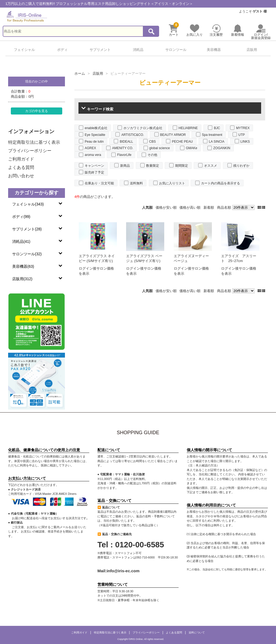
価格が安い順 (166, 207)
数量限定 (153, 166)
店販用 (252, 50)
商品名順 (224, 207)
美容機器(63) (23, 266)
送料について (197, 632)
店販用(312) (22, 279)
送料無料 (136, 183)
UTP (242, 135)
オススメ (211, 166)
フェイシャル (24, 50)
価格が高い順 (190, 207)
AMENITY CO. (123, 148)
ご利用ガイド (21, 159)
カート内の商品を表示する (221, 183)
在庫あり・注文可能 (99, 183)
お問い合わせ (21, 176)
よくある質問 (21, 167)
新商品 (125, 166)
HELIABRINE (188, 128)
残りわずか (241, 166)
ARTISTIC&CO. (133, 135)
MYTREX (243, 128)
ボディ (62, 50)
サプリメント (100, 50)
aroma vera (93, 155)
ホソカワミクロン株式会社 (143, 128)
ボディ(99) (21, 217)
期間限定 (182, 166)
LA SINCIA (217, 142)
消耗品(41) (21, 241)
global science (160, 148)
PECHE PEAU (182, 142)
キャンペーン (94, 166)
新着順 (209, 207)
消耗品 (138, 50)
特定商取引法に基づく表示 (34, 142)
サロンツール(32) (27, 254)
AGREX (90, 148)
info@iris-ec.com (123, 571)
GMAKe (192, 148)
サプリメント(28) (27, 229)
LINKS (245, 142)
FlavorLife (124, 155)
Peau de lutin (94, 142)
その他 (152, 155)
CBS (152, 142)
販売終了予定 (94, 172)
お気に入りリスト (172, 183)
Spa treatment (212, 135)
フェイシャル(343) (28, 204)
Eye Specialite (95, 135)
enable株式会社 (96, 128)
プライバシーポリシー (30, 151)
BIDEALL (126, 142)
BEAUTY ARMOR (173, 135)
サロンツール (176, 50)
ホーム (80, 73)
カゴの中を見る (37, 111)
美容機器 (214, 50)
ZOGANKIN (222, 148)
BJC (217, 128)
